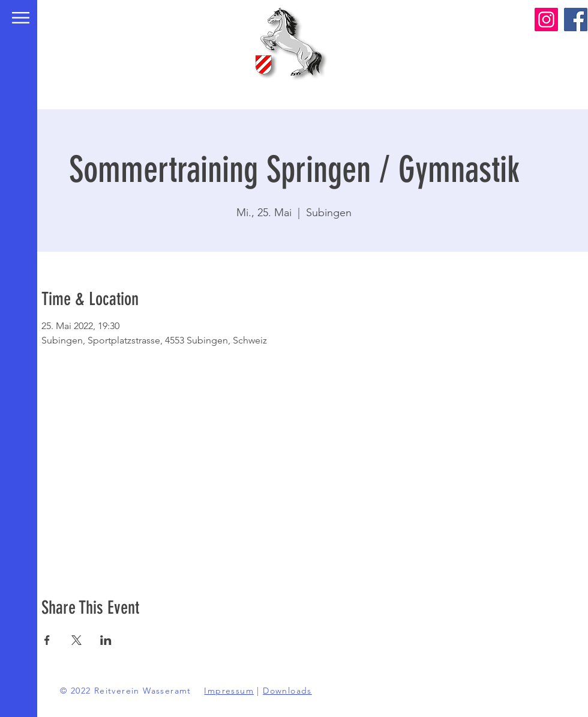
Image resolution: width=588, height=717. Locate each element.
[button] (21, 18)
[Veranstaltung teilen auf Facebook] (47, 640)
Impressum (229, 691)
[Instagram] (546, 20)
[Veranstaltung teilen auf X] (76, 640)
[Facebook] (576, 20)
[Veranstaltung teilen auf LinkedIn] (106, 640)
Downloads (287, 691)
